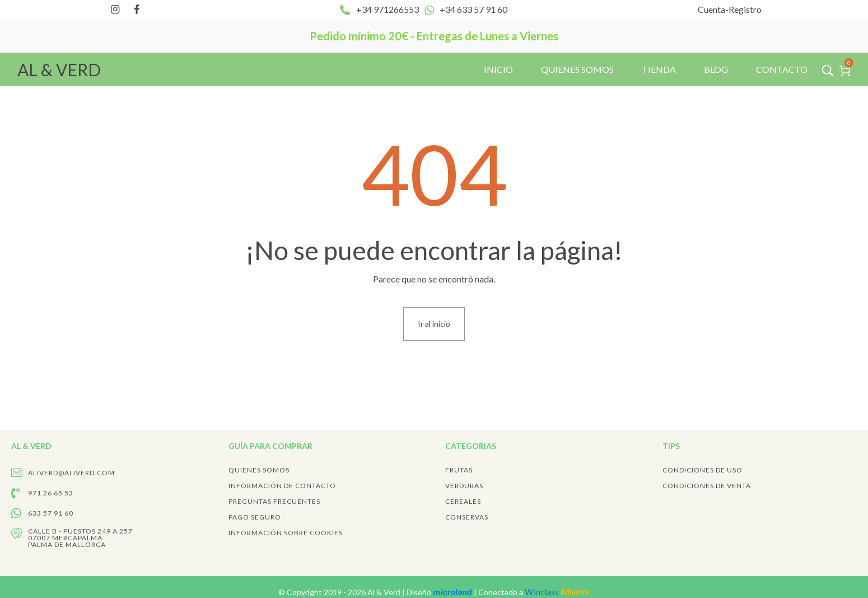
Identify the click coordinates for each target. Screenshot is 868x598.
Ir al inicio (434, 324)
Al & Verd (385, 592)
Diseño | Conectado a (498, 592)
